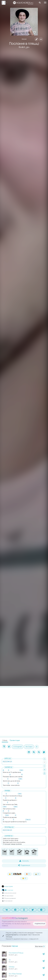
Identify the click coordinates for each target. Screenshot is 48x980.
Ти (10, 960)
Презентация (15, 740)
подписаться (40, 924)
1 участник (9, 890)
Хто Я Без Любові (15, 974)
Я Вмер (12, 967)
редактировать (12, 935)
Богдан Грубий (7, 887)
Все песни (40, 947)
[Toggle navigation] (45, 3)
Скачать (24, 861)
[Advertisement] (24, 712)
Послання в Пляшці (16, 953)
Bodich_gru (24, 47)
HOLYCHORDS (9, 918)
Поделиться (24, 865)
